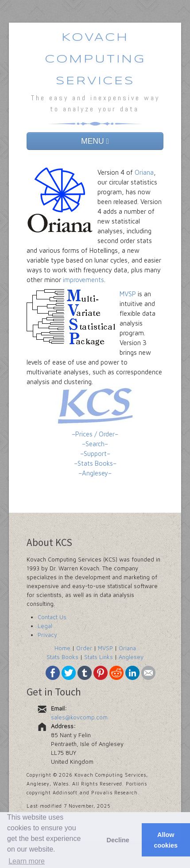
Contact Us (52, 617)
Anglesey (131, 657)
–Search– (95, 444)
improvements (83, 280)
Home (62, 648)
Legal (45, 626)
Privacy (47, 635)
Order (84, 648)
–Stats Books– (95, 463)
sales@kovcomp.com (79, 717)
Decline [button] (118, 840)
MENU (95, 141)
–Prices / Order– (95, 434)
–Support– (95, 454)
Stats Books (62, 657)
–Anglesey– (95, 473)
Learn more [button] (27, 861)
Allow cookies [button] (166, 840)
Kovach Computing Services (95, 59)
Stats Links (99, 657)
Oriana (144, 172)
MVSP (128, 294)
